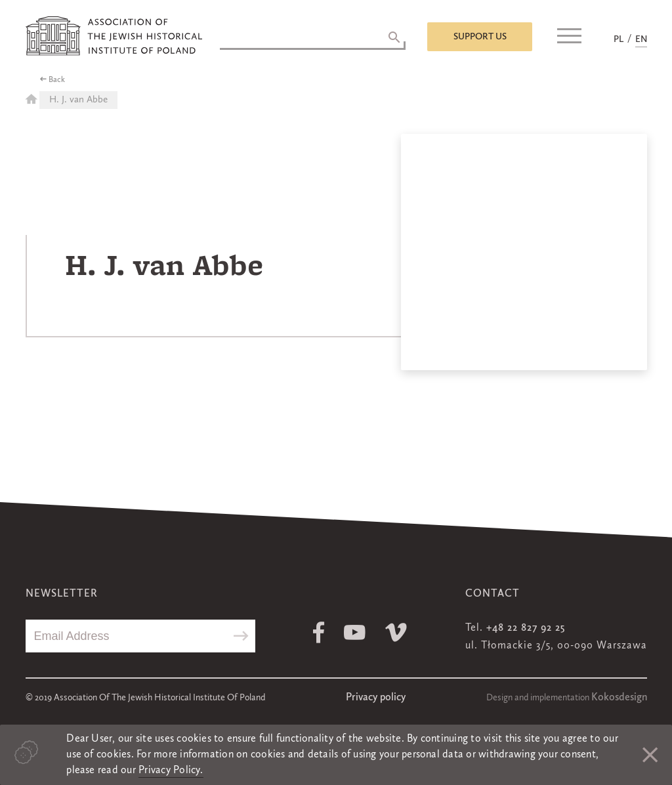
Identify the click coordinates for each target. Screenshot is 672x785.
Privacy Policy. (171, 771)
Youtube (355, 632)
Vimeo (396, 632)
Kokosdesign (619, 698)
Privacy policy (376, 698)
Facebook (319, 632)
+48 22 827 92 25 (526, 628)
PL (619, 39)
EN (641, 39)
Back (57, 80)
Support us (480, 37)
